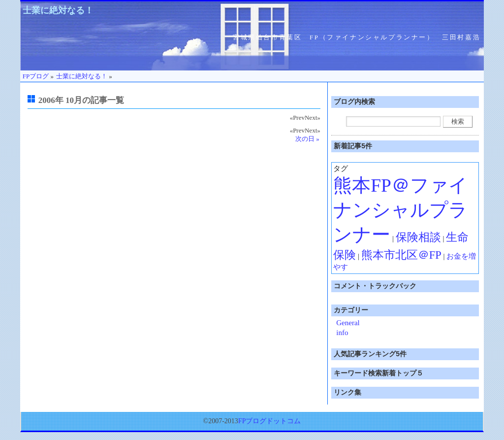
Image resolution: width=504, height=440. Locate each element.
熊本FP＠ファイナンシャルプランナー (400, 210)
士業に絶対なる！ (58, 10)
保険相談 (418, 237)
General (348, 323)
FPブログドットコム (270, 421)
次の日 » (307, 139)
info (342, 333)
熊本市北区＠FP (401, 255)
